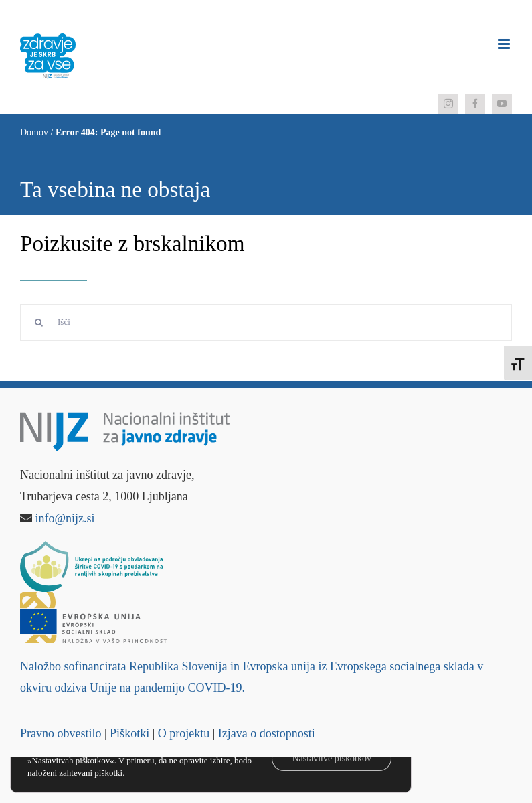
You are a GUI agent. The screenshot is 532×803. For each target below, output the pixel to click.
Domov (34, 132)
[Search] (38, 322)
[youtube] (502, 104)
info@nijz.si (65, 518)
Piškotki (129, 733)
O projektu (184, 733)
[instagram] (448, 104)
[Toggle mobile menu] (505, 44)
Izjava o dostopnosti (267, 733)
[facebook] (475, 104)
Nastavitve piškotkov (332, 758)
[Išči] (266, 322)
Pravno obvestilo (61, 733)
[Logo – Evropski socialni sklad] (93, 598)
